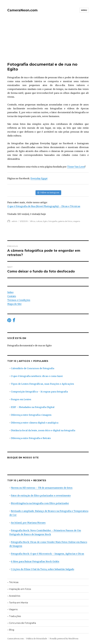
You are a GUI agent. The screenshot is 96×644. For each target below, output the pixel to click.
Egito (45, 221)
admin (14, 221)
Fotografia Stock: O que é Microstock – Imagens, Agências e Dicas (48, 554)
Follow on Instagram (48, 193)
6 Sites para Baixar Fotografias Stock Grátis (35, 561)
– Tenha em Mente (18, 603)
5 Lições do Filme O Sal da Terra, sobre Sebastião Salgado (43, 569)
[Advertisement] (48, 41)
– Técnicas (13, 582)
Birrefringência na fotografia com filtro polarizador (40, 503)
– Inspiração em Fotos (19, 589)
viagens (77, 221)
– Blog (11, 630)
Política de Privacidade (37, 639)
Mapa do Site (14, 304)
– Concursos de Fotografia (22, 623)
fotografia (53, 221)
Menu (84, 10)
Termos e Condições (19, 300)
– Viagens (12, 609)
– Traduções (14, 616)
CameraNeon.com (22, 10)
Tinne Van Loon (76, 167)
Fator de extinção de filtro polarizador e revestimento (41, 496)
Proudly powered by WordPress (64, 639)
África (33, 221)
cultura (39, 221)
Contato (12, 296)
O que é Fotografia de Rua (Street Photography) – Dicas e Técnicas (44, 206)
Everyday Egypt (39, 178)
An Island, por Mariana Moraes (28, 523)
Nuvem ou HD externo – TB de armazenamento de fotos (42, 488)
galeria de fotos (65, 221)
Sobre (10, 292)
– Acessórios (14, 596)
